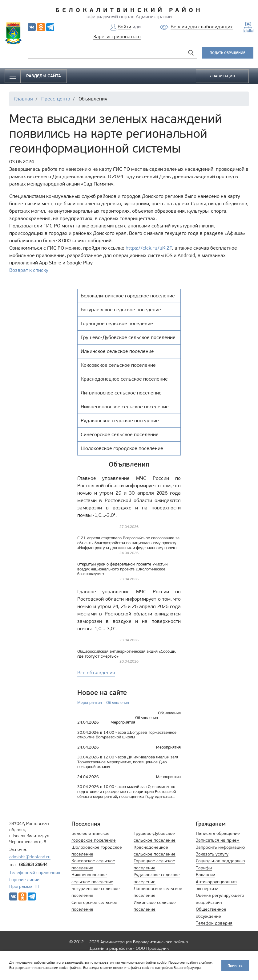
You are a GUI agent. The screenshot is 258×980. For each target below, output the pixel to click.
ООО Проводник (152, 948)
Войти (124, 27)
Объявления (118, 702)
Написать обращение (218, 833)
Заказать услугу (212, 854)
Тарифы (204, 868)
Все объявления (96, 673)
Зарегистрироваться (117, 37)
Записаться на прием (218, 840)
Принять (235, 965)
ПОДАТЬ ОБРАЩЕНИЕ (228, 53)
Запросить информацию (220, 847)
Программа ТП (24, 886)
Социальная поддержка (220, 861)
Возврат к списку (29, 270)
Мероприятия (90, 702)
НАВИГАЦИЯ (223, 76)
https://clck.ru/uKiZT (149, 248)
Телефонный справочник (35, 873)
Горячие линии (24, 880)
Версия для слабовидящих (202, 27)
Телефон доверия (214, 923)
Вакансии (206, 875)
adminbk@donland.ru (30, 857)
